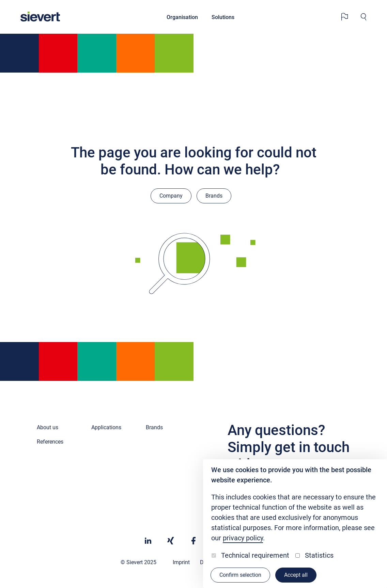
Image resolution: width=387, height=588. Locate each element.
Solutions (223, 17)
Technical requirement (255, 555)
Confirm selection (240, 575)
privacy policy (243, 538)
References (50, 442)
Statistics (319, 555)
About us (48, 427)
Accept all (296, 575)
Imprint (181, 562)
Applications (106, 427)
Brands (214, 196)
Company (171, 196)
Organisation (182, 17)
